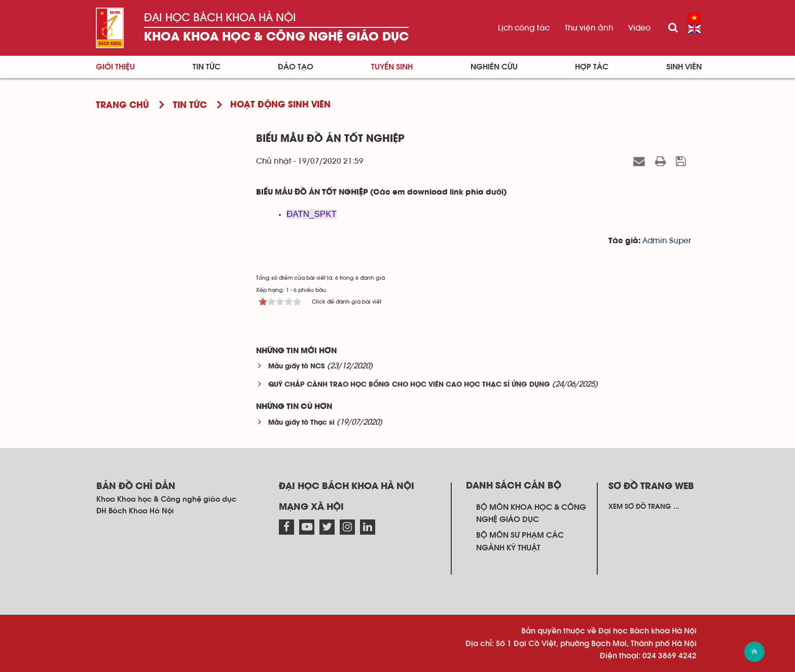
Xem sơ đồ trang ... (644, 507)
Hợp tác (592, 67)
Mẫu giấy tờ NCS (297, 367)
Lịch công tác (524, 28)
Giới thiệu (115, 67)
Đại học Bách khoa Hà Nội (220, 18)
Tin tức (207, 67)
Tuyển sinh (392, 67)
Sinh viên (684, 67)
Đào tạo (296, 67)
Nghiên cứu (494, 67)
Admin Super (667, 241)
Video (639, 28)
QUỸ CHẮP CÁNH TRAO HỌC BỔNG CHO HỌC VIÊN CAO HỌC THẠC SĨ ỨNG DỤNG (409, 385)
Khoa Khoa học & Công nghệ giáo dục (276, 37)
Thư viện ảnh (589, 28)
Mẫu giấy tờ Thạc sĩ (301, 423)
